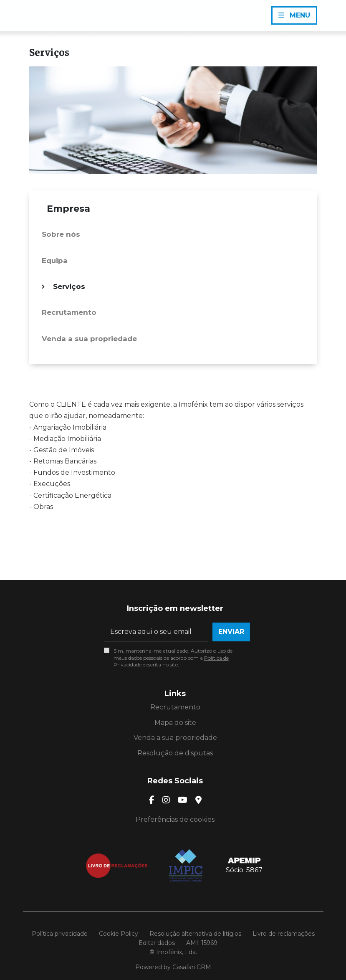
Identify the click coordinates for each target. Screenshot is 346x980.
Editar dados (157, 943)
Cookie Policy (119, 934)
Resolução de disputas (175, 753)
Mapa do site (175, 723)
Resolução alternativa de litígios (195, 934)
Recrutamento (69, 312)
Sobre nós (61, 234)
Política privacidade (60, 934)
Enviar (231, 632)
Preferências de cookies (175, 819)
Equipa (55, 261)
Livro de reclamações (284, 934)
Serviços (69, 286)
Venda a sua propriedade (89, 339)
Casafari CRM (192, 967)
